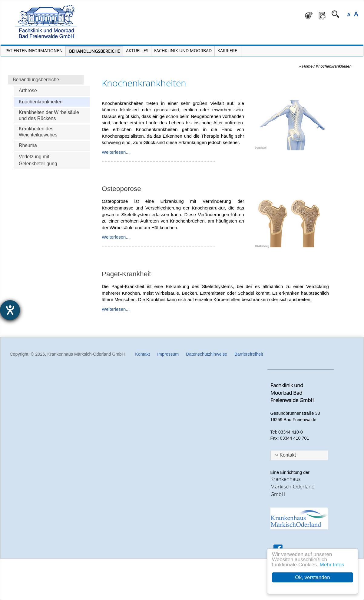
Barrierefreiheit (249, 354)
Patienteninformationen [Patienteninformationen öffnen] (34, 50)
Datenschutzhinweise (207, 354)
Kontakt (142, 354)
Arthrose (28, 91)
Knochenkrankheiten (41, 102)
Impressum (168, 354)
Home (308, 66)
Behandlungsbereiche (36, 80)
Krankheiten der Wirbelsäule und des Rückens (49, 115)
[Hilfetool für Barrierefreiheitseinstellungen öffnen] (10, 310)
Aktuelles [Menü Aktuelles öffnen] (137, 50)
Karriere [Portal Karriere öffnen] (227, 50)
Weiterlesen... (116, 152)
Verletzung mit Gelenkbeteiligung (38, 160)
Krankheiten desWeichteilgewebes (38, 132)
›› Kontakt (286, 455)
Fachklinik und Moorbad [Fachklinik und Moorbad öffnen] (183, 50)
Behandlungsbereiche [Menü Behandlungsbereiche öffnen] (94, 51)
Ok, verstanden (312, 577)
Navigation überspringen (111, 5)
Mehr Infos (332, 565)
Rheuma (28, 145)
